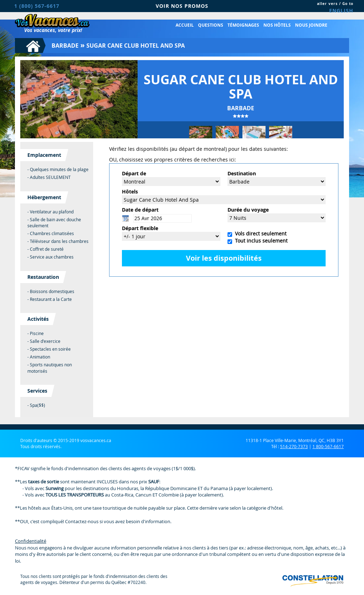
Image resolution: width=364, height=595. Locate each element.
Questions (211, 25)
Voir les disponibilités (224, 258)
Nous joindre (311, 25)
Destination (242, 173)
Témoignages (243, 25)
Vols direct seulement (259, 233)
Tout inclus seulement (260, 241)
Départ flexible (140, 228)
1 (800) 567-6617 (37, 6)
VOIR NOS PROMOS (182, 6)
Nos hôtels (277, 25)
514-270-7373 (294, 446)
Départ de (134, 173)
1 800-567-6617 (328, 446)
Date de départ (140, 210)
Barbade (65, 46)
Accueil (185, 25)
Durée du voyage (248, 210)
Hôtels (130, 192)
